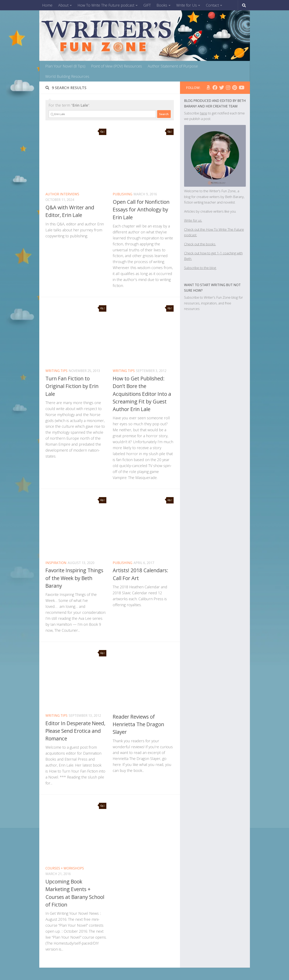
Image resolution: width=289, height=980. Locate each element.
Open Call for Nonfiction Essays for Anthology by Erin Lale (141, 209)
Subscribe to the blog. (200, 268)
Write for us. (193, 220)
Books (162, 5)
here (204, 113)
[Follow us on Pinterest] (235, 87)
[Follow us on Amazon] (208, 87)
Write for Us (187, 5)
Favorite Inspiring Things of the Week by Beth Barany (74, 578)
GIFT (147, 5)
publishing (122, 194)
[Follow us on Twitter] (222, 87)
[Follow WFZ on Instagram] (228, 87)
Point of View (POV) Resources (117, 66)
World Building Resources (67, 76)
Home (47, 5)
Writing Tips (56, 371)
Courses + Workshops (65, 868)
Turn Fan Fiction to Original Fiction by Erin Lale (72, 386)
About (63, 5)
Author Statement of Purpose (173, 66)
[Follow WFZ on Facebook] (215, 87)
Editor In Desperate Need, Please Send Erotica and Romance (75, 731)
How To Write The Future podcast (106, 5)
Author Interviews (62, 194)
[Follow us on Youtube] (241, 87)
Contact (212, 5)
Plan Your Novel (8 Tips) (65, 66)
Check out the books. (200, 244)
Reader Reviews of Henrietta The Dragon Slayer (138, 724)
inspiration (56, 563)
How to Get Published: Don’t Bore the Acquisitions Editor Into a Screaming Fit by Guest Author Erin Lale (142, 394)
